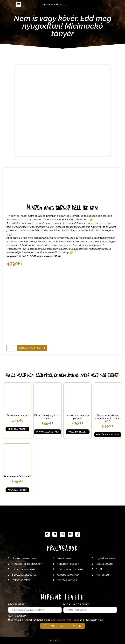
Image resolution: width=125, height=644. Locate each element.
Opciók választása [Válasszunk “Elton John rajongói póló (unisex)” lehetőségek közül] (47, 432)
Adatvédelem (17, 616)
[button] (19, 4)
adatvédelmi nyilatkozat (65, 620)
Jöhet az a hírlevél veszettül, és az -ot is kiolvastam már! (57, 620)
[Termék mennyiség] (11, 348)
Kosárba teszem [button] (17, 429)
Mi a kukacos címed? (77, 605)
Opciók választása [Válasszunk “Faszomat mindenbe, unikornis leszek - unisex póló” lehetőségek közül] (108, 435)
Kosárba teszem (32, 348)
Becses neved (17, 605)
